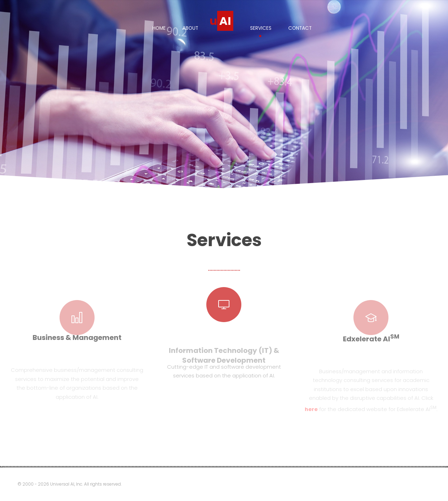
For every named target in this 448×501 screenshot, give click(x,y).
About (190, 28)
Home (159, 28)
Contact (300, 28)
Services (261, 28)
